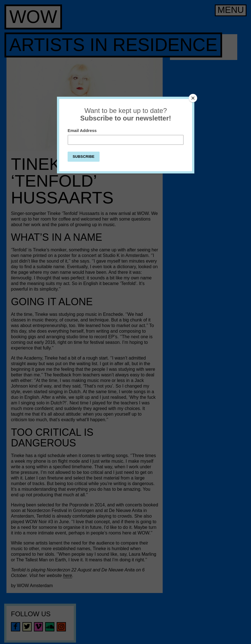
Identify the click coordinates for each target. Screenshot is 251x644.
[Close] (193, 98)
